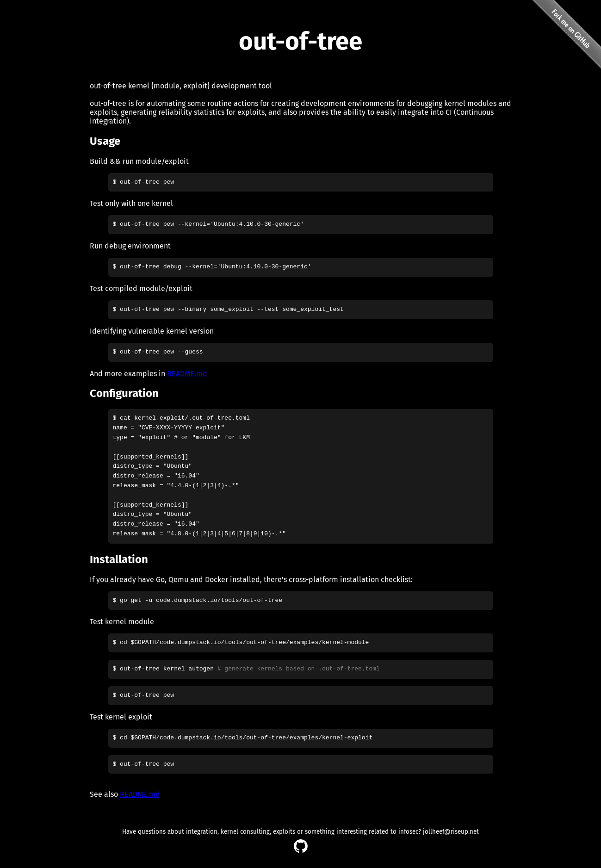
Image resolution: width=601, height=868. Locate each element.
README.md (187, 374)
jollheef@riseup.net (451, 832)
